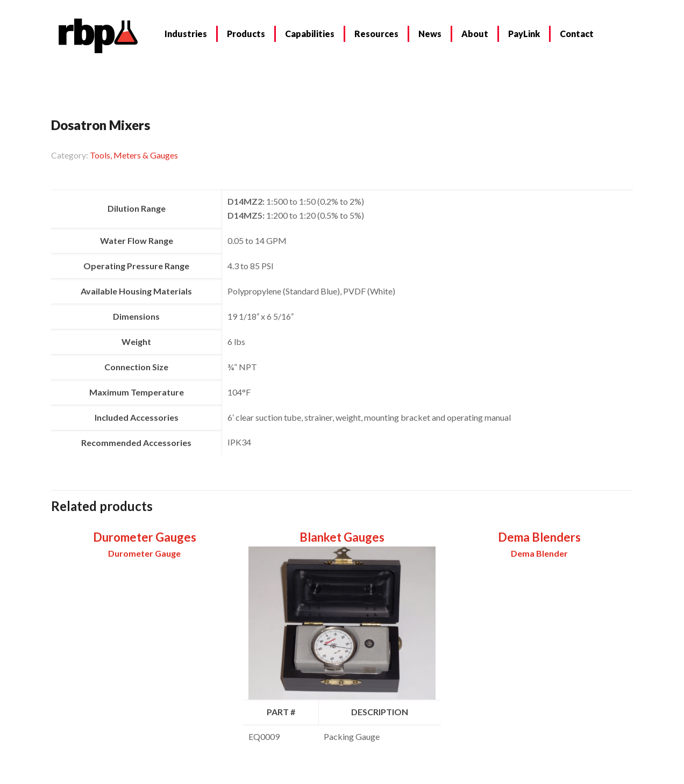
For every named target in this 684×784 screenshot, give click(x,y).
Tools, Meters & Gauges (134, 155)
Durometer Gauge (144, 553)
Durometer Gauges (145, 537)
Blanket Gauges (342, 537)
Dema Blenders (539, 537)
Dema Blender (539, 553)
